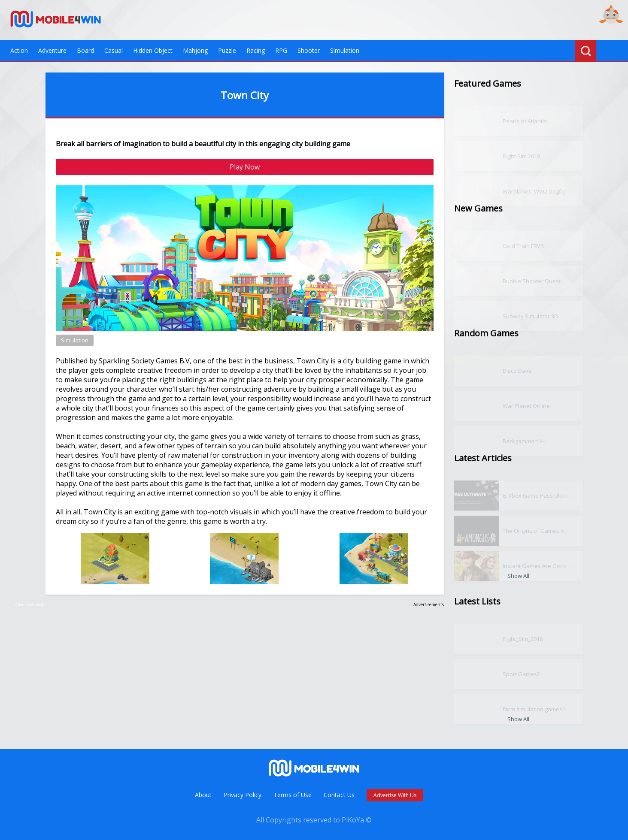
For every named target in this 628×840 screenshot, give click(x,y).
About (203, 795)
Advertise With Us (395, 795)
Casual (114, 50)
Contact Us (339, 795)
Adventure (52, 50)
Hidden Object (153, 50)
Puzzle (227, 50)
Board (85, 50)
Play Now (245, 167)
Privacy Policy (243, 795)
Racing (256, 50)
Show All (518, 576)
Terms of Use (293, 795)
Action (19, 50)
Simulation (345, 50)
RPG (281, 50)
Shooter (309, 50)
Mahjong (195, 50)
